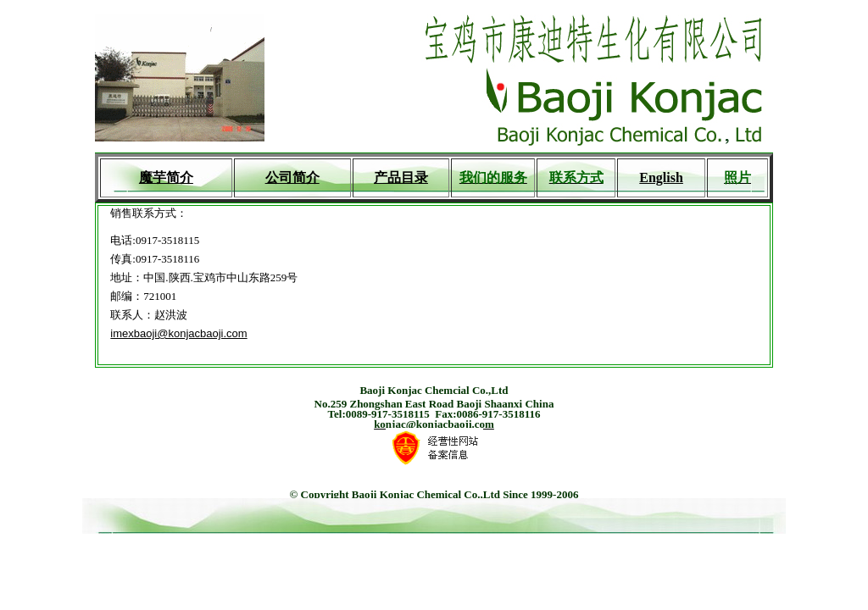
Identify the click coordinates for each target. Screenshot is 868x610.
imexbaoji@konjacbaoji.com (178, 333)
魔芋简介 (166, 177)
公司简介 (292, 177)
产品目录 (401, 177)
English (661, 177)
